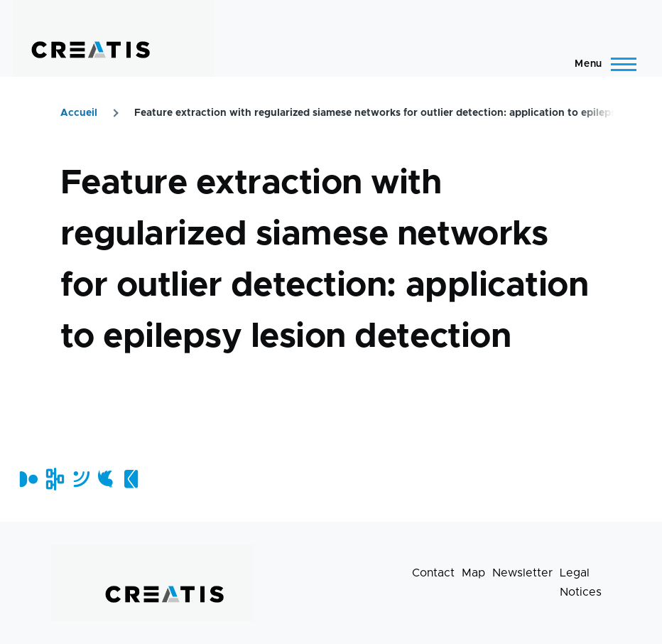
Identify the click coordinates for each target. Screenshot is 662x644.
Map (473, 573)
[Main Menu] (601, 64)
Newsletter (522, 573)
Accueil (79, 113)
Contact (433, 573)
